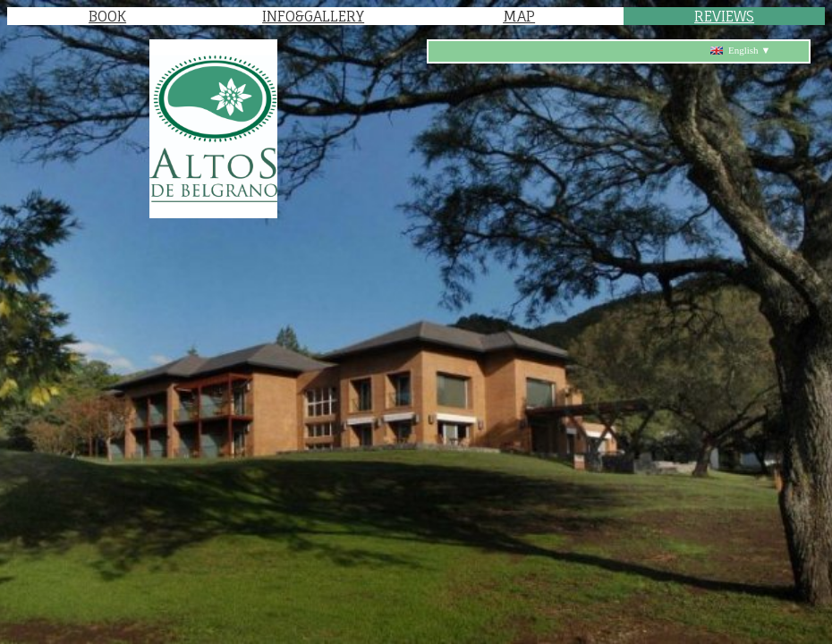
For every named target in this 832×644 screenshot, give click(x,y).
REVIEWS (724, 16)
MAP (519, 16)
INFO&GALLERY (313, 16)
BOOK (107, 16)
